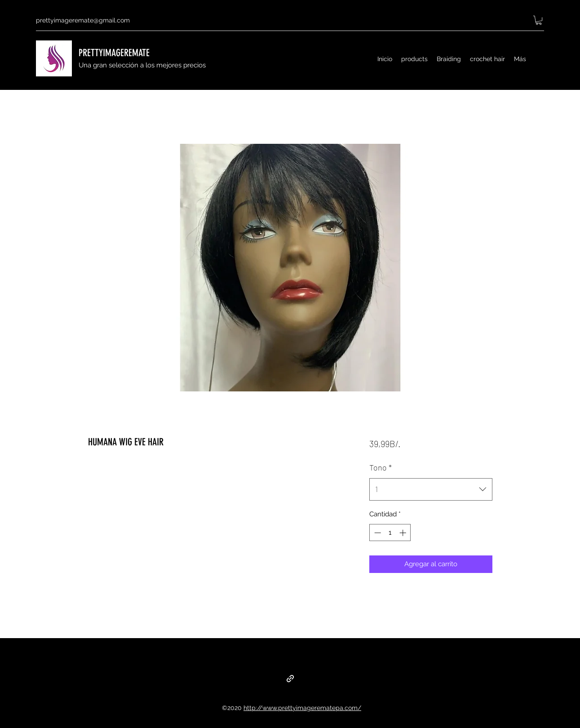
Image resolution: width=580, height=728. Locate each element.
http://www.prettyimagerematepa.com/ (302, 708)
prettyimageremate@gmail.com (83, 20)
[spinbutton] (390, 533)
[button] (539, 20)
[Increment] (404, 533)
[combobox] (431, 489)
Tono (381, 467)
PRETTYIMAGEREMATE (114, 53)
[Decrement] (377, 533)
